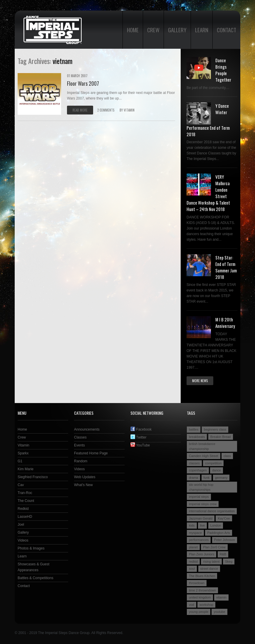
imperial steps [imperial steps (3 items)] (199, 497)
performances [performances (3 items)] (199, 540)
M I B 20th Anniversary (225, 323)
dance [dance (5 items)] (217, 470)
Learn (202, 30)
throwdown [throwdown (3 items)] (197, 583)
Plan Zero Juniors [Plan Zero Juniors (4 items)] (202, 554)
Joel (21, 525)
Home (133, 30)
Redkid (23, 509)
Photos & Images (31, 548)
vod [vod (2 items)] (192, 605)
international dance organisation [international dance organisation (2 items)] (212, 511)
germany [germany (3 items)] (221, 478)
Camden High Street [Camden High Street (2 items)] (204, 456)
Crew (153, 30)
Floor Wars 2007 (83, 83)
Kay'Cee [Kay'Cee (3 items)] (224, 518)
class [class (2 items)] (227, 456)
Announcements (87, 429)
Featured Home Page (91, 453)
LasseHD (25, 517)
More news (200, 381)
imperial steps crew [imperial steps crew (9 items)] (203, 504)
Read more (80, 110)
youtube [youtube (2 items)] (219, 612)
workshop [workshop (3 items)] (206, 605)
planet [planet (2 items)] (193, 547)
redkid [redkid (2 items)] (193, 562)
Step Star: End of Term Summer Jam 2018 (226, 267)
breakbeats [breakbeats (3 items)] (197, 437)
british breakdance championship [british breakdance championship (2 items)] (202, 446)
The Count (26, 501)
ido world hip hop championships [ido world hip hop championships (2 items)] (201, 487)
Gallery (177, 30)
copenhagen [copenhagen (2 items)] (198, 470)
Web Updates (85, 477)
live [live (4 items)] (203, 525)
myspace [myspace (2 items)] (195, 533)
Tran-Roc (25, 493)
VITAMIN (129, 110)
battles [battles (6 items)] (194, 429)
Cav (21, 485)
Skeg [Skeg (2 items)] (229, 562)
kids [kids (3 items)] (192, 525)
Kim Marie (26, 469)
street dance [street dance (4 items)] (209, 569)
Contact (227, 30)
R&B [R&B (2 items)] (223, 554)
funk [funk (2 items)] (207, 478)
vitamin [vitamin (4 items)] (221, 597)
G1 (20, 461)
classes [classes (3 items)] (194, 463)
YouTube (140, 445)
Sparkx (23, 453)
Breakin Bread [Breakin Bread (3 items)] (221, 437)
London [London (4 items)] (216, 525)
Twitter (138, 437)
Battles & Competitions (35, 578)
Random (81, 461)
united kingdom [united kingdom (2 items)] (200, 597)
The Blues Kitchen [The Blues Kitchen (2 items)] (202, 576)
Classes (80, 437)
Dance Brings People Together (223, 70)
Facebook (141, 429)
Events (79, 445)
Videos (23, 540)
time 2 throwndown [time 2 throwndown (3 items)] (202, 590)
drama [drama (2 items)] (193, 478)
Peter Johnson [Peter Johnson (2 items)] (225, 540)
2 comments (106, 110)
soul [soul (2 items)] (192, 569)
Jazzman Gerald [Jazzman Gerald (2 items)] (201, 518)
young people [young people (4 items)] (199, 612)
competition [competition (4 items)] (213, 463)
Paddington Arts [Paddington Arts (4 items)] (219, 533)
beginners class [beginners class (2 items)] (215, 429)
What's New (83, 485)
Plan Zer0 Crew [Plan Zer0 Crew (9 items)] (214, 547)
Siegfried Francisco (33, 477)
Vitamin (24, 445)
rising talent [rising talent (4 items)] (211, 562)
